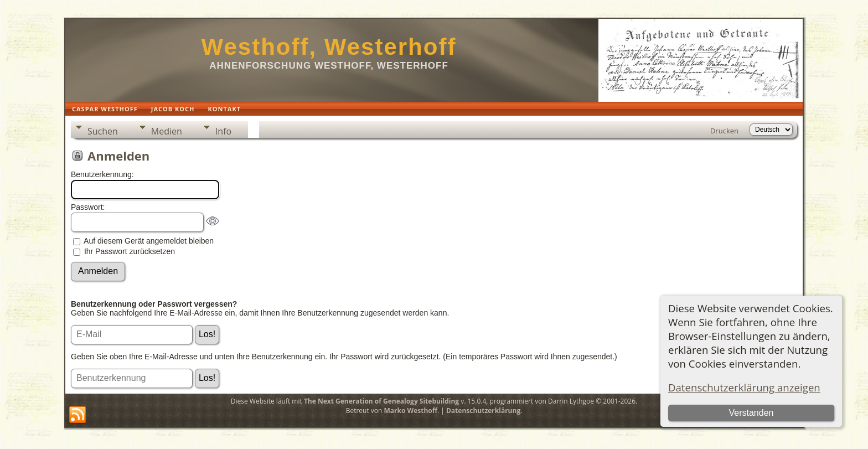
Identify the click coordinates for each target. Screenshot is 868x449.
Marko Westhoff (411, 411)
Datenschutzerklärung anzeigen (744, 387)
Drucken (724, 131)
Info (223, 131)
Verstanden (751, 413)
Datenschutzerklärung (483, 411)
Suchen (103, 131)
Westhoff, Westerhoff (329, 47)
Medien (167, 131)
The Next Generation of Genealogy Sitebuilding (381, 401)
